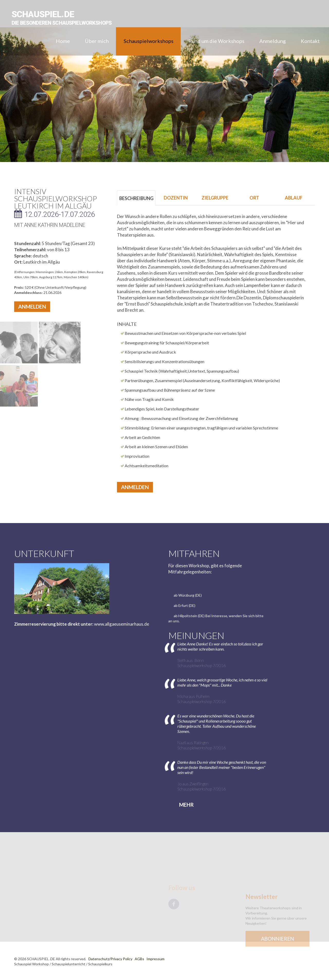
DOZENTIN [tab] (176, 198)
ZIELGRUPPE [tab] (215, 198)
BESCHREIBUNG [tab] (136, 198)
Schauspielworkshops (149, 41)
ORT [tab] (254, 198)
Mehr (186, 805)
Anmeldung (273, 41)
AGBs (139, 959)
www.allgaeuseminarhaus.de (122, 624)
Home (63, 41)
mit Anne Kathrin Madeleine (49, 225)
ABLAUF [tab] (294, 198)
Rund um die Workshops (216, 41)
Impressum (156, 959)
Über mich (97, 41)
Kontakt (310, 41)
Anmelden (32, 307)
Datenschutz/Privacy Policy (110, 959)
